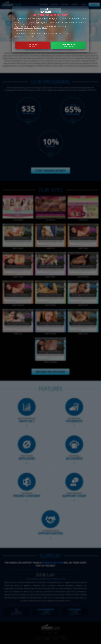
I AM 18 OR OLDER (68, 45)
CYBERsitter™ (18, 28)
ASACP (44, 28)
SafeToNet (37, 28)
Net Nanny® (29, 28)
